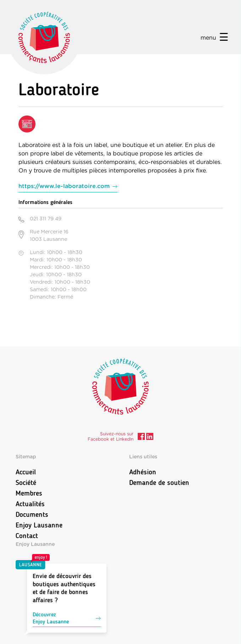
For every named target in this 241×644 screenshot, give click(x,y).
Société (26, 482)
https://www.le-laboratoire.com (64, 186)
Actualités (30, 504)
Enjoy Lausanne (39, 525)
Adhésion (143, 472)
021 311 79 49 (46, 219)
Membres (29, 493)
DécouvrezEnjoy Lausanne (67, 618)
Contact (27, 536)
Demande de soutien (159, 482)
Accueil (26, 472)
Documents (32, 514)
